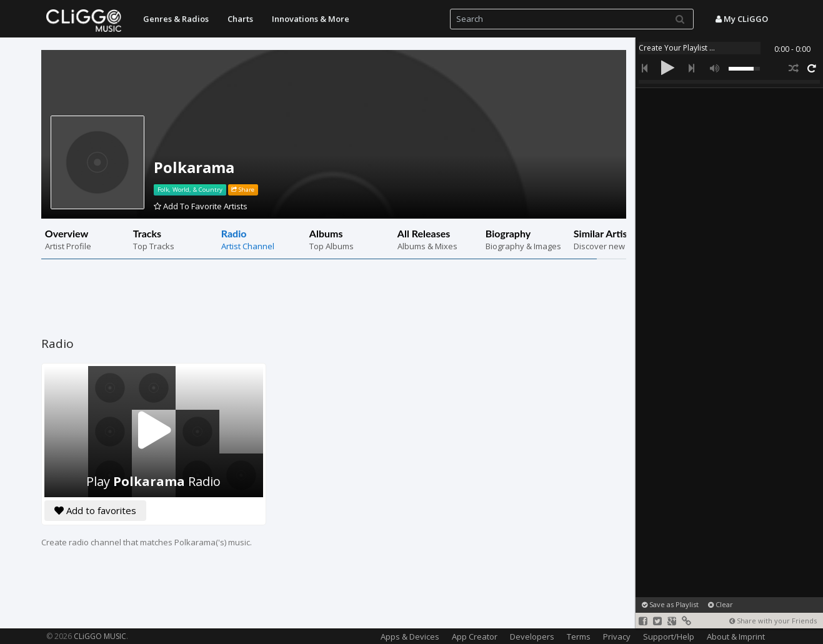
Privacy (617, 637)
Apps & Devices (410, 637)
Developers (532, 637)
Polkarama (194, 167)
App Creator (475, 637)
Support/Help (669, 637)
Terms (579, 637)
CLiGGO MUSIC (100, 636)
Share (243, 190)
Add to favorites (95, 510)
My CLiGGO (742, 19)
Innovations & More (311, 19)
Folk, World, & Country (190, 190)
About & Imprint (736, 637)
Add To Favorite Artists (201, 206)
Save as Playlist (670, 604)
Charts (240, 19)
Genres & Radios (176, 19)
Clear (721, 604)
